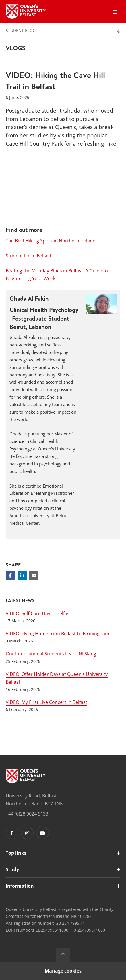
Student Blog (21, 30)
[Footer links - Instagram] (27, 833)
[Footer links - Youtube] (42, 833)
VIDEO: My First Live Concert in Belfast (46, 702)
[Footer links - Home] (26, 776)
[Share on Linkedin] (22, 575)
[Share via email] (34, 575)
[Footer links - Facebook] (12, 833)
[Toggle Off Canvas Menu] (115, 12)
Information (20, 886)
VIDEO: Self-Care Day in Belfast (38, 613)
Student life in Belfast (29, 256)
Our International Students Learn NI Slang (51, 654)
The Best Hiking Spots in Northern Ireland (51, 241)
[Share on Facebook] (10, 575)
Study (12, 869)
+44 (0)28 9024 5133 (27, 814)
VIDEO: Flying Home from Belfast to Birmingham (58, 634)
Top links (16, 853)
